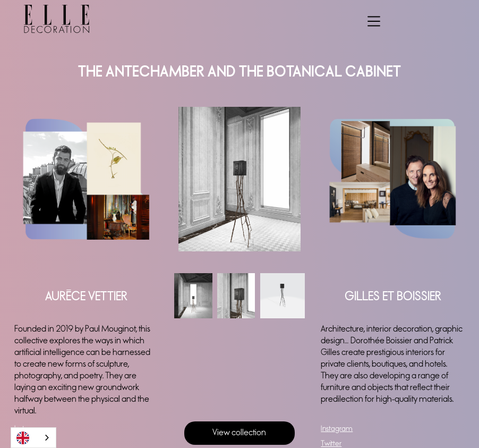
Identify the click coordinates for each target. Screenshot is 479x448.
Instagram (337, 429)
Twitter (331, 443)
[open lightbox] (240, 179)
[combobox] (33, 438)
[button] (374, 19)
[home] (45, 19)
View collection (239, 433)
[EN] (33, 438)
